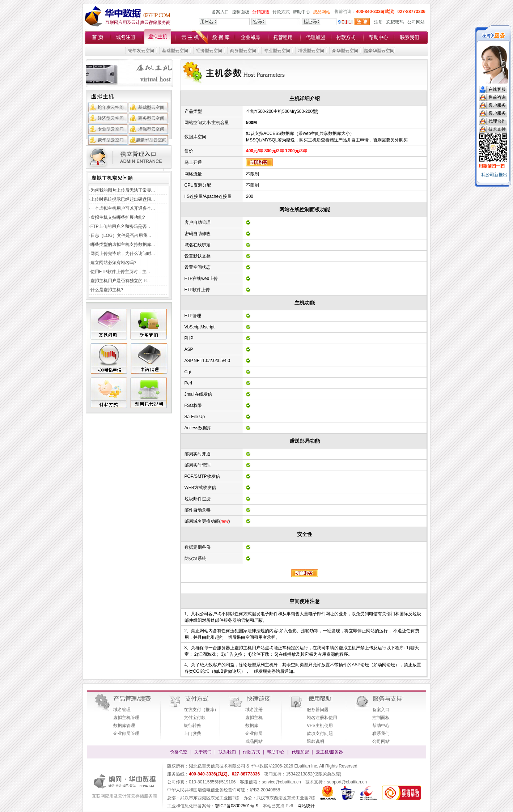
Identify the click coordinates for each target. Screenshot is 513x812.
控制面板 (241, 12)
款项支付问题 (320, 734)
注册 (378, 22)
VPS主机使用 (320, 726)
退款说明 (315, 741)
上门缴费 (192, 734)
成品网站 (322, 12)
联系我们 (381, 734)
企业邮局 (254, 734)
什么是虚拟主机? (107, 290)
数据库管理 (124, 726)
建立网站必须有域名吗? (113, 263)
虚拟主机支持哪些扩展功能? (118, 217)
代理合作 (497, 121)
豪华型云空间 (345, 51)
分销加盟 (261, 12)
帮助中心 (301, 12)
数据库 (252, 726)
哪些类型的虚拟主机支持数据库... (123, 245)
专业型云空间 (277, 51)
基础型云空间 (175, 51)
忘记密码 (395, 22)
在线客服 (497, 89)
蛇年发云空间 (141, 51)
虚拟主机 (254, 718)
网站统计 (306, 806)
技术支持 (497, 129)
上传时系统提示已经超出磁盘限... (123, 199)
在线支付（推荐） (201, 710)
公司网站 (416, 22)
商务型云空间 (243, 51)
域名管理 (122, 710)
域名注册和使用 (322, 718)
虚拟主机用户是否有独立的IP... (120, 281)
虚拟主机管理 (126, 718)
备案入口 (220, 12)
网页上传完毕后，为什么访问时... (123, 254)
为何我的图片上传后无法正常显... (123, 190)
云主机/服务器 (329, 752)
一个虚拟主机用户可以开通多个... (123, 208)
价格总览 (179, 752)
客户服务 (497, 105)
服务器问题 (318, 710)
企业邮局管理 (126, 734)
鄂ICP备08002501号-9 (237, 806)
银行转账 (192, 726)
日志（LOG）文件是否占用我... (121, 235)
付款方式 (281, 12)
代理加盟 (300, 752)
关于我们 (203, 752)
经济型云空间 (209, 51)
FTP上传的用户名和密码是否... (120, 226)
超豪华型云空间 (379, 51)
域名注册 (254, 710)
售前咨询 (497, 97)
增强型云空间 (311, 51)
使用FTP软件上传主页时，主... (120, 272)
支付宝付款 (195, 718)
